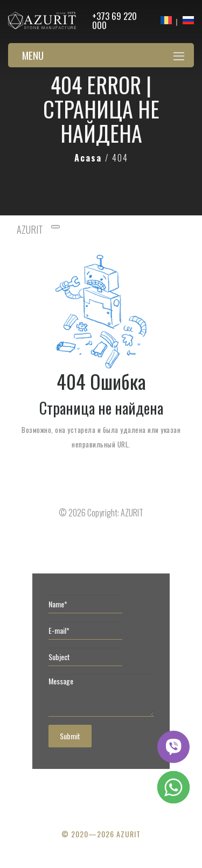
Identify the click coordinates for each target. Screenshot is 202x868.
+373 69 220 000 (114, 20)
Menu (33, 55)
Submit (70, 736)
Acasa (90, 158)
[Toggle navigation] (55, 227)
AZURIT (30, 229)
